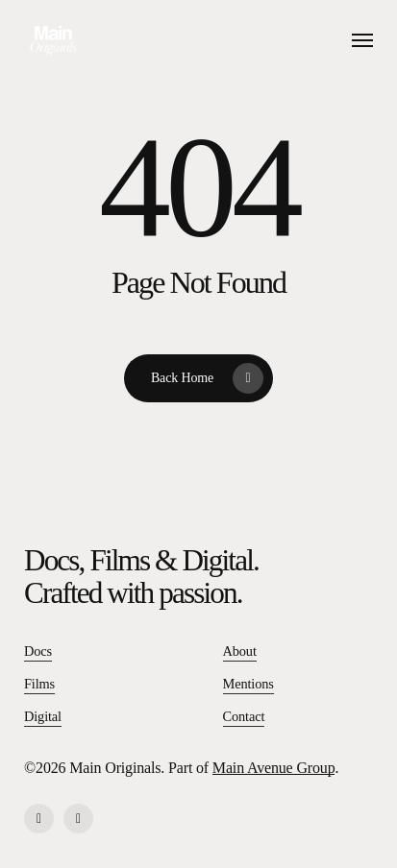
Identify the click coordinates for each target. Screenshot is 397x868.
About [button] (240, 651)
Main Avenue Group (274, 768)
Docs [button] (38, 651)
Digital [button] (43, 716)
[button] (362, 40)
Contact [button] (244, 716)
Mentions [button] (248, 684)
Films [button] (39, 684)
